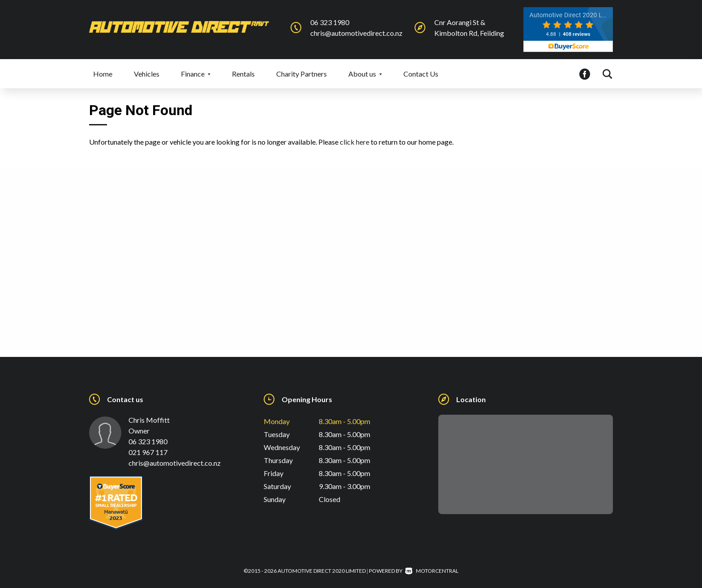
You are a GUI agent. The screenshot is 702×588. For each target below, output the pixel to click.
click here (355, 142)
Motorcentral (432, 571)
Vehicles (147, 74)
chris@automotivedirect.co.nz (356, 33)
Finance (196, 74)
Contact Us (421, 74)
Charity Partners (302, 74)
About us (365, 74)
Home (103, 74)
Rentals (243, 74)
